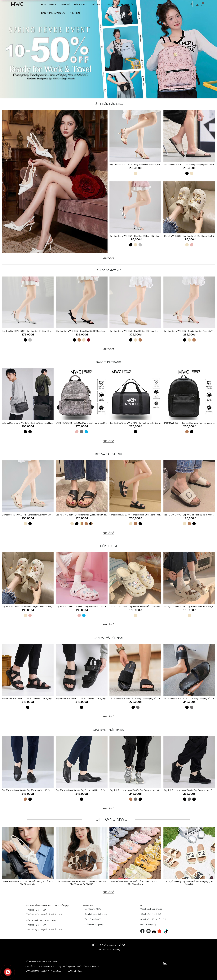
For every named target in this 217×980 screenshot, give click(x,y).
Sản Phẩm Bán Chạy (109, 104)
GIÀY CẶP (112, 4)
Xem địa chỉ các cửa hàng (109, 950)
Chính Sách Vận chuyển (151, 909)
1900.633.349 (37, 910)
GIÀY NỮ (66, 4)
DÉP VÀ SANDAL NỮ (108, 454)
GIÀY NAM (97, 4)
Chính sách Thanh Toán (151, 914)
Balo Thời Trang (108, 362)
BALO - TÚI (127, 4)
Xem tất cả (109, 258)
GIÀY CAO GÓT (49, 4)
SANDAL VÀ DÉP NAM (109, 638)
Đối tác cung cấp (148, 924)
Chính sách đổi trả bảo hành (153, 919)
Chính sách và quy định (94, 924)
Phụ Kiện (75, 13)
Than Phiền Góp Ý (92, 919)
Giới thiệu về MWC (92, 909)
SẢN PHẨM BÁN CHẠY (53, 13)
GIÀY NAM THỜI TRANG (109, 730)
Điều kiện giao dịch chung (95, 914)
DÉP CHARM (81, 4)
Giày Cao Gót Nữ (109, 270)
